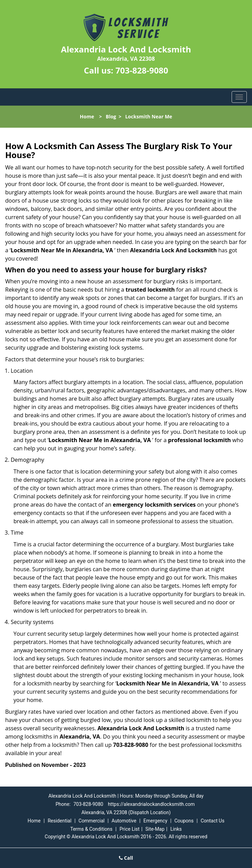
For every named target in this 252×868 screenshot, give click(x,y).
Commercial (91, 821)
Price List (130, 829)
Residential (60, 821)
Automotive (124, 821)
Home (87, 116)
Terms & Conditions (91, 829)
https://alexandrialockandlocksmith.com (151, 804)
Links (176, 829)
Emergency (155, 821)
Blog (111, 116)
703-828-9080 (142, 70)
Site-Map (155, 829)
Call (126, 858)
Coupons (184, 821)
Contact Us (212, 821)
